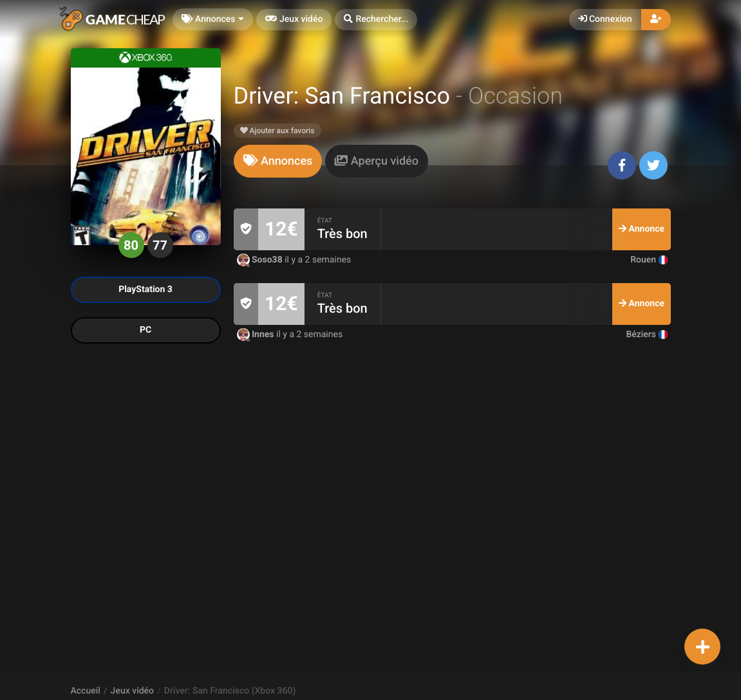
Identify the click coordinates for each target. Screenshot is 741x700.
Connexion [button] (605, 19)
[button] (376, 20)
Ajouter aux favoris (277, 131)
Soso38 (261, 260)
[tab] (278, 161)
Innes (257, 335)
